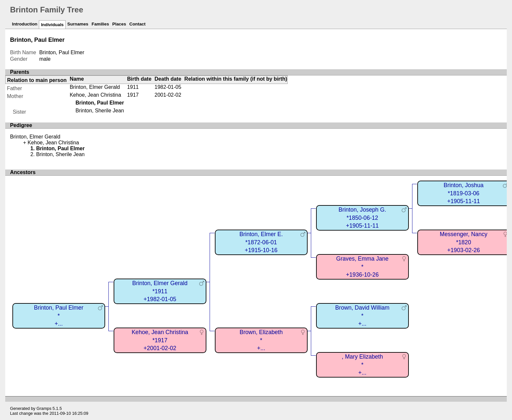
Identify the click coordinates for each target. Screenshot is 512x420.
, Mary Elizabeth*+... (362, 365)
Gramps (44, 408)
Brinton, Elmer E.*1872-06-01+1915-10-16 (261, 242)
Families (100, 24)
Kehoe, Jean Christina (95, 95)
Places (119, 24)
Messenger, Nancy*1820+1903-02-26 (464, 242)
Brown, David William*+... (362, 316)
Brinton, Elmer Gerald (95, 87)
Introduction (25, 24)
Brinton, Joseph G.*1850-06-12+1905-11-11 (362, 218)
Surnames (78, 24)
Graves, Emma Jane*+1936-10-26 (362, 267)
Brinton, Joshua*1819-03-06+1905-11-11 (464, 193)
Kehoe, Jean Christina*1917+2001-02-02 (160, 340)
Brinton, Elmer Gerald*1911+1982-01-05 (160, 291)
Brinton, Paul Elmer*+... (59, 316)
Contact (137, 24)
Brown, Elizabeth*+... (261, 340)
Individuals (52, 25)
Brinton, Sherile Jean (100, 111)
